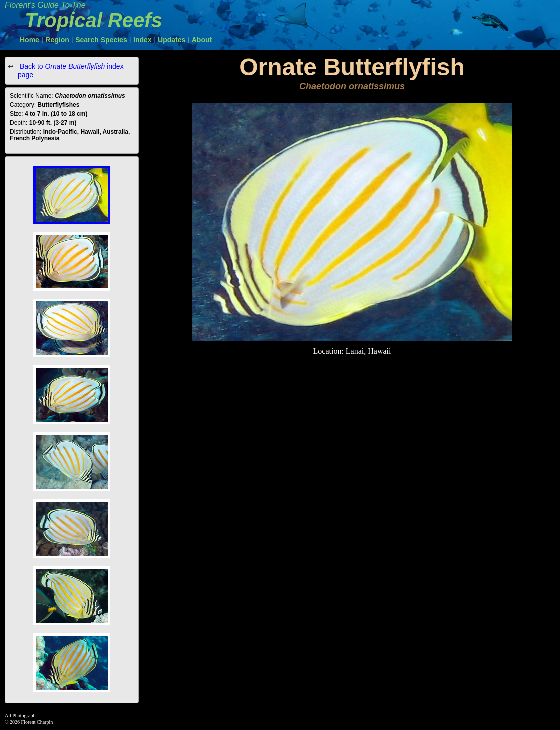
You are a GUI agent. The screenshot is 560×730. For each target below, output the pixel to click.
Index (143, 40)
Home (30, 40)
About (202, 40)
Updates (172, 40)
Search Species (101, 40)
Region (57, 40)
